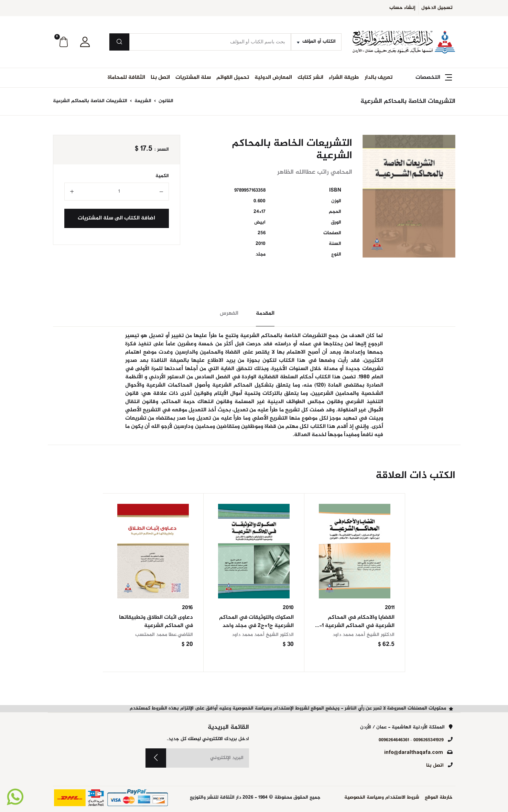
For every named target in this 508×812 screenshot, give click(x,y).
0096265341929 (429, 740)
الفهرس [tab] (229, 313)
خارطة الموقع (439, 798)
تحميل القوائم (233, 78)
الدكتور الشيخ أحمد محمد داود (364, 635)
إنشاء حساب (402, 8)
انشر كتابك (310, 78)
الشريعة (142, 101)
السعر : (162, 150)
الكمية (162, 176)
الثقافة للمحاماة (126, 78)
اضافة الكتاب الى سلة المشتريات (116, 218)
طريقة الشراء (344, 78)
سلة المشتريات (193, 78)
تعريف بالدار (379, 78)
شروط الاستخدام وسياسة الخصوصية (382, 798)
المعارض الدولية (273, 78)
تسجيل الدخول (437, 8)
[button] (85, 42)
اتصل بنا (160, 78)
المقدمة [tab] (265, 313)
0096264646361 (394, 740)
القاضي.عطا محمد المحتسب (164, 635)
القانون (165, 101)
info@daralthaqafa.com (414, 753)
